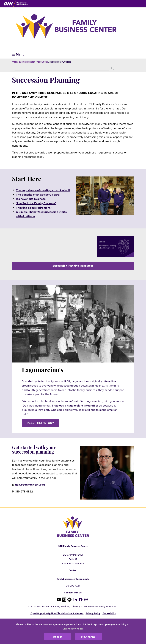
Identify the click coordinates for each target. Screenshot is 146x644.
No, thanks (88, 637)
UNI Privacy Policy (73, 629)
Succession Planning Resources (73, 266)
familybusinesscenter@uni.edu (73, 579)
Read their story (40, 423)
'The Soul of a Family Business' (36, 203)
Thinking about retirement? (34, 208)
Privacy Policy (93, 613)
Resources (42, 62)
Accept (58, 637)
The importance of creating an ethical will (43, 190)
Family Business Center (24, 62)
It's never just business (31, 199)
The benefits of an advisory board (38, 195)
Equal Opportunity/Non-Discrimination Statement (57, 613)
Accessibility (109, 613)
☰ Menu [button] (18, 54)
